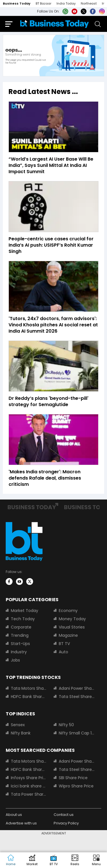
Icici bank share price (29, 786)
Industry (19, 652)
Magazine (68, 635)
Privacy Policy (66, 823)
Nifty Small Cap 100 (77, 733)
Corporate (21, 627)
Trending (20, 635)
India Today (66, 3)
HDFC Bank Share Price (29, 697)
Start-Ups (20, 644)
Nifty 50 (66, 725)
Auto (63, 652)
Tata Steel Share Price (77, 697)
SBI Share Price (73, 778)
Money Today (72, 619)
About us (14, 815)
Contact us (64, 815)
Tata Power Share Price (29, 794)
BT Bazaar (44, 3)
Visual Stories (72, 627)
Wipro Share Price (76, 786)
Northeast (89, 3)
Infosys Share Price (29, 778)
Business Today (17, 3)
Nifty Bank (21, 733)
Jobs (15, 660)
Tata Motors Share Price (29, 688)
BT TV (64, 644)
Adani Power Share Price (77, 688)
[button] (96, 860)
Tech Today (23, 619)
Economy (68, 611)
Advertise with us (21, 823)
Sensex (18, 725)
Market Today (25, 611)
